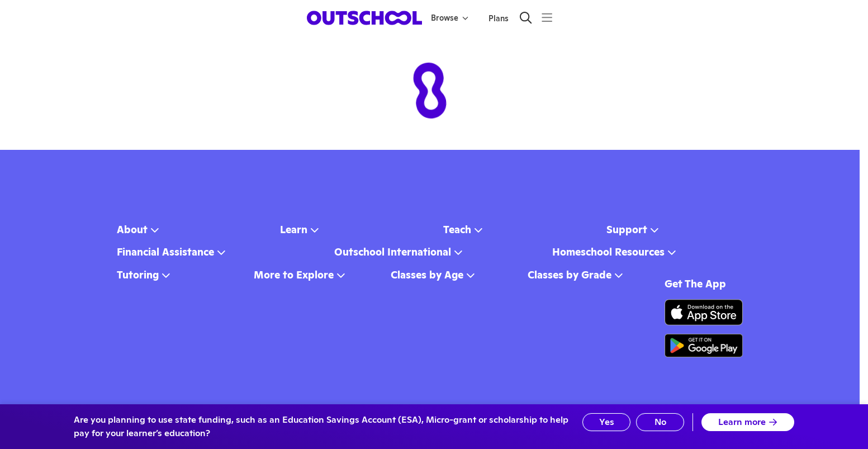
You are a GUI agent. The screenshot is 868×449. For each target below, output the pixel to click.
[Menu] (547, 18)
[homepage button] (364, 18)
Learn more (748, 422)
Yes (607, 422)
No (660, 422)
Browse (450, 18)
